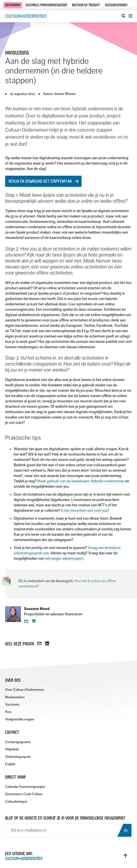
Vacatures (12, 704)
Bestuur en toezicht (86, 5)
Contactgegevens (18, 742)
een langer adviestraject (64, 558)
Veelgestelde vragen (20, 719)
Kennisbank (13, 5)
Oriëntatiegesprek (18, 757)
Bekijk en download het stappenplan (40, 181)
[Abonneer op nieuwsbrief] (124, 831)
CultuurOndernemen (26, 16)
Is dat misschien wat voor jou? (85, 510)
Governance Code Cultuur (24, 794)
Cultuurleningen (116, 5)
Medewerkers (15, 697)
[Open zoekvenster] (123, 16)
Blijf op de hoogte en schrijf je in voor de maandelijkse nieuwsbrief (65, 818)
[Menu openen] (130, 16)
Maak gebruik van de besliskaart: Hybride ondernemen (81, 481)
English (10, 764)
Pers (8, 712)
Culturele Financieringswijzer (25, 787)
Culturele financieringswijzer (46, 5)
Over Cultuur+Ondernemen (25, 690)
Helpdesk (12, 749)
